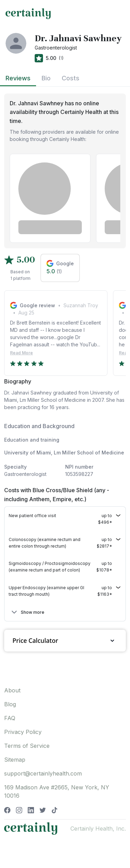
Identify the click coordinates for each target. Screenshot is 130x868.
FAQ (10, 718)
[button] (65, 519)
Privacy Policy (23, 732)
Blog (10, 704)
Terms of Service (27, 746)
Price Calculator (65, 641)
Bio (46, 78)
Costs (71, 78)
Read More (21, 353)
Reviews (18, 78)
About (12, 690)
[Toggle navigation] (118, 14)
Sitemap (15, 760)
